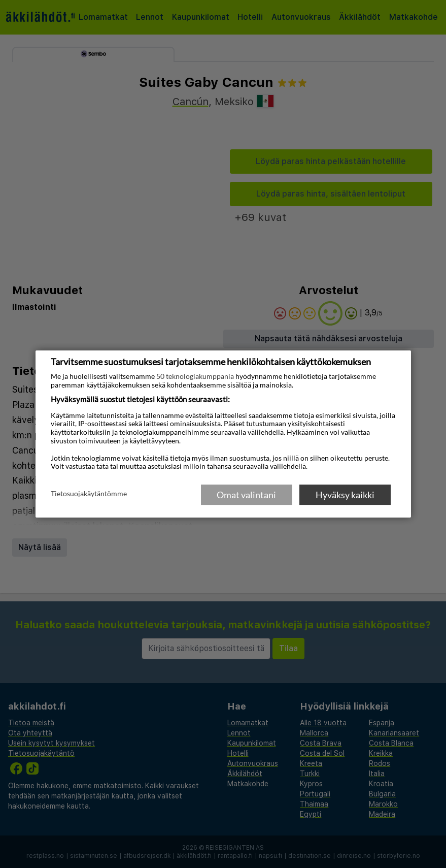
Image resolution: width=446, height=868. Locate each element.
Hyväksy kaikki (345, 495)
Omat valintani (246, 495)
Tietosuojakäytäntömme (89, 494)
